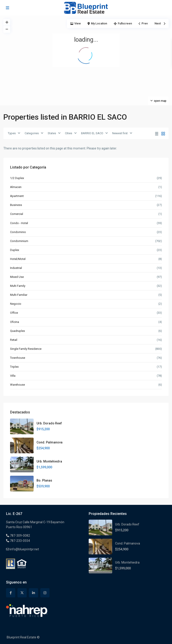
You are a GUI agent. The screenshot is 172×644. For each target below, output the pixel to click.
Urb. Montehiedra (49, 461)
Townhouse (18, 358)
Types (12, 133)
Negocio (16, 304)
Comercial (17, 214)
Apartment (17, 196)
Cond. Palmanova (49, 442)
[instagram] (45, 593)
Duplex (15, 250)
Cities (69, 133)
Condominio (18, 232)
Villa (13, 376)
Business (16, 205)
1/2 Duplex (17, 178)
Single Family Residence (26, 349)
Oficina (15, 322)
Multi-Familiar (19, 295)
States (52, 133)
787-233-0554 (20, 541)
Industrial (16, 268)
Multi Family (18, 286)
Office (14, 313)
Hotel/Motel (18, 259)
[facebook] (11, 593)
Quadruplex (17, 331)
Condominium (19, 241)
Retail (14, 340)
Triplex (14, 367)
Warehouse (17, 385)
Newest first (120, 133)
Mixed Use (17, 277)
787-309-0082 (20, 536)
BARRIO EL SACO (92, 133)
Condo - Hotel (19, 223)
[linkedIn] (33, 593)
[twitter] (22, 593)
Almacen (16, 187)
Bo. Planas (44, 480)
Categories (32, 133)
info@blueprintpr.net (24, 549)
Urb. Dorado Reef (49, 423)
